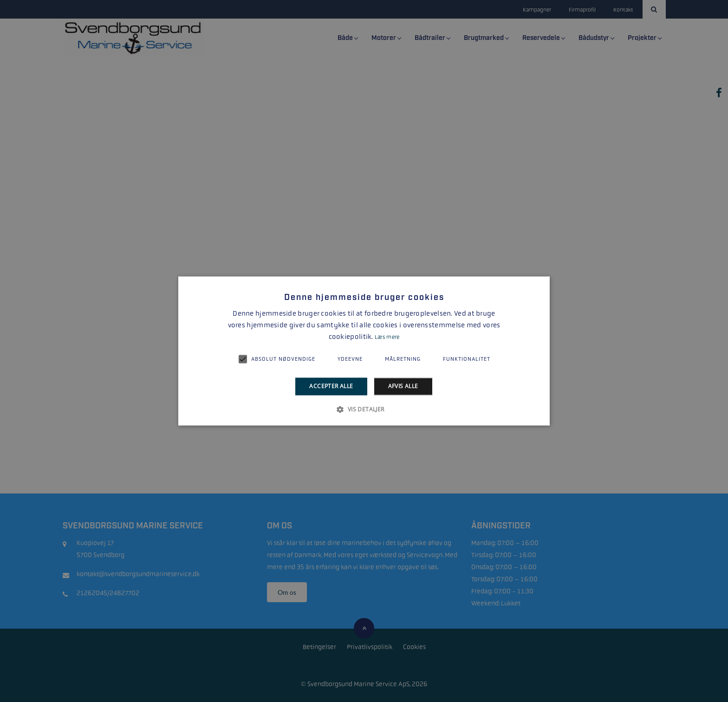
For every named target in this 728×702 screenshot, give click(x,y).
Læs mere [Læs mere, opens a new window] (387, 337)
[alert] (364, 351)
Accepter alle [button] (331, 386)
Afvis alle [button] (403, 386)
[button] (364, 409)
